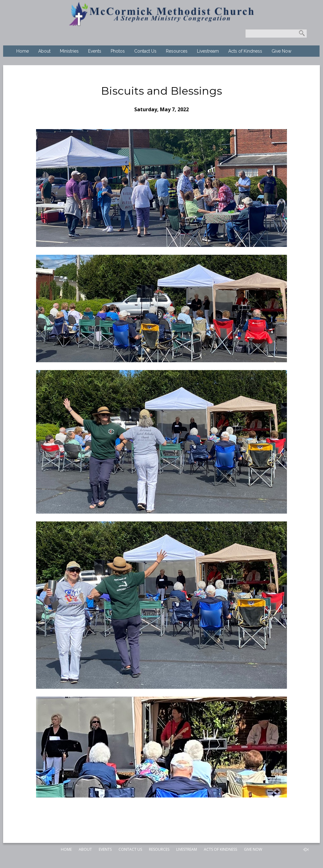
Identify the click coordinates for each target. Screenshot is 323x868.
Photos (118, 51)
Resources (177, 51)
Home (23, 51)
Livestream (208, 51)
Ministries (69, 51)
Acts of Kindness (245, 51)
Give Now (281, 51)
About (44, 51)
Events (95, 51)
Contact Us (145, 51)
